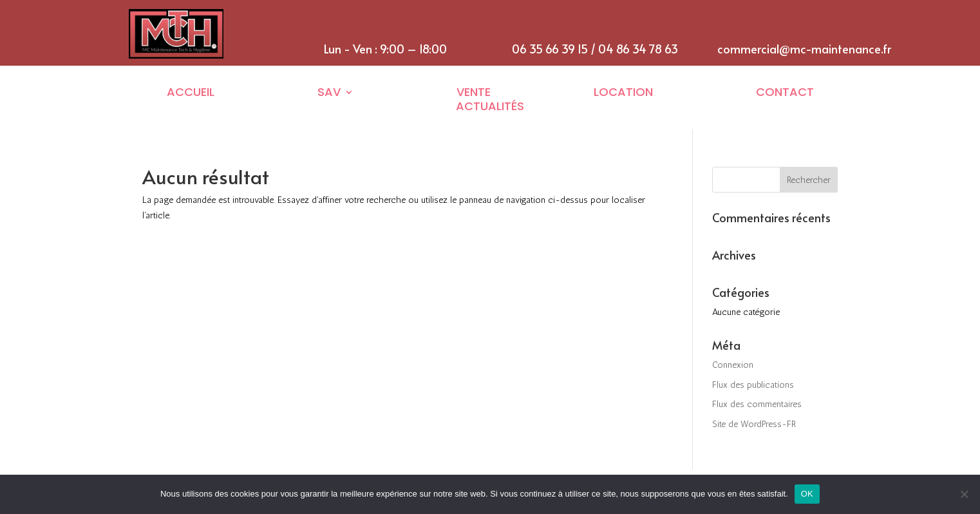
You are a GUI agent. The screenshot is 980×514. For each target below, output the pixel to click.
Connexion (733, 365)
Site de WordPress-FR (754, 424)
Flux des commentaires (757, 404)
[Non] (964, 494)
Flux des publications (753, 385)
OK (807, 494)
